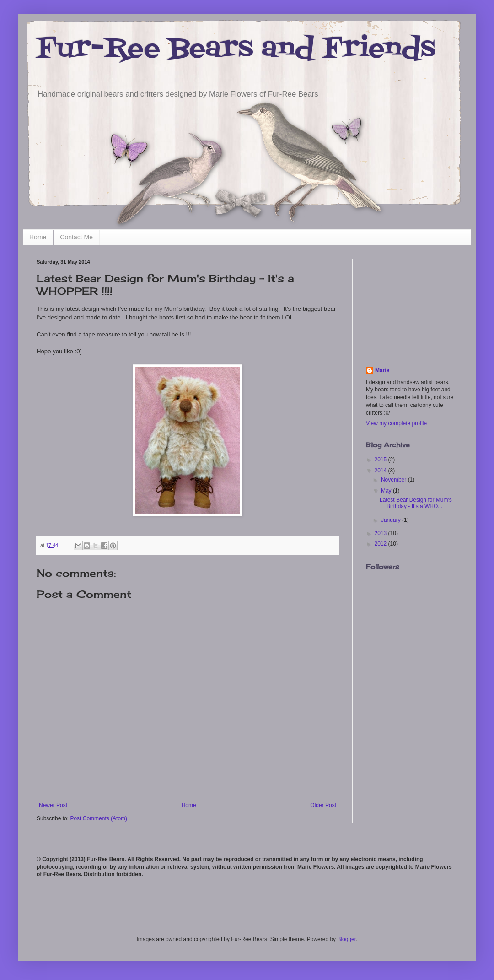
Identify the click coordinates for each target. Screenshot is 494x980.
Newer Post (53, 805)
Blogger (346, 939)
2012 (381, 544)
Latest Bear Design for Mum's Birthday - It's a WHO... (416, 503)
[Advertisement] (412, 305)
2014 (381, 471)
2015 (381, 460)
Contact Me (76, 237)
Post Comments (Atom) (99, 818)
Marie (382, 370)
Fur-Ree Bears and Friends (236, 49)
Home (38, 237)
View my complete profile (396, 423)
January (392, 520)
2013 (381, 533)
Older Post (323, 805)
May (387, 491)
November (395, 480)
